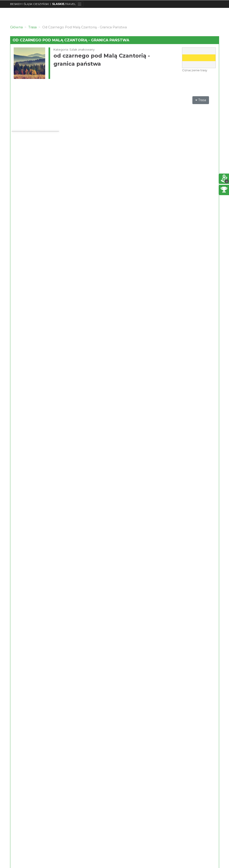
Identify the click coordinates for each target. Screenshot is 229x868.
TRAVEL (64, 4)
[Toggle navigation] (80, 4)
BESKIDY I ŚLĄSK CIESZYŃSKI (29, 4)
